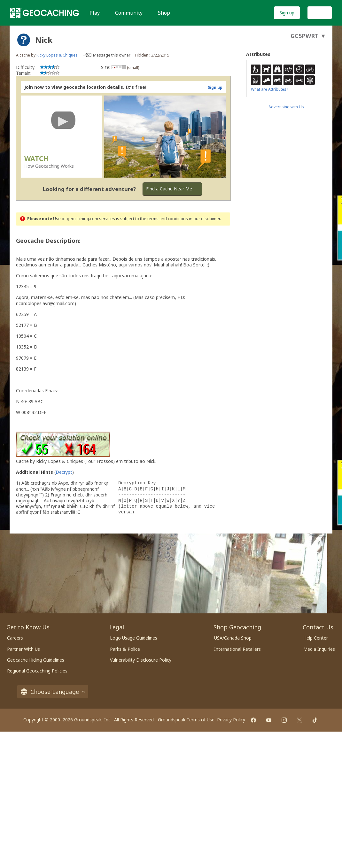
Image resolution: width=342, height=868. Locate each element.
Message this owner (112, 55)
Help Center (316, 638)
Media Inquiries (319, 649)
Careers (15, 638)
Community (129, 13)
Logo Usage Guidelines (134, 638)
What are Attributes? (269, 89)
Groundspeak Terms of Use (186, 720)
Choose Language (53, 692)
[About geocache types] (24, 40)
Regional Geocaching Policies (37, 671)
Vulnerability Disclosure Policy (141, 660)
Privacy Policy (231, 720)
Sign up (287, 13)
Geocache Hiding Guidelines (36, 660)
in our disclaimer (204, 219)
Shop (164, 13)
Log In (320, 13)
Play (95, 13)
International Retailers (237, 649)
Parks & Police (125, 649)
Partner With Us (23, 649)
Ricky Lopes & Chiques (57, 55)
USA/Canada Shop (233, 638)
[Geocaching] (45, 13)
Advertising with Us (286, 107)
